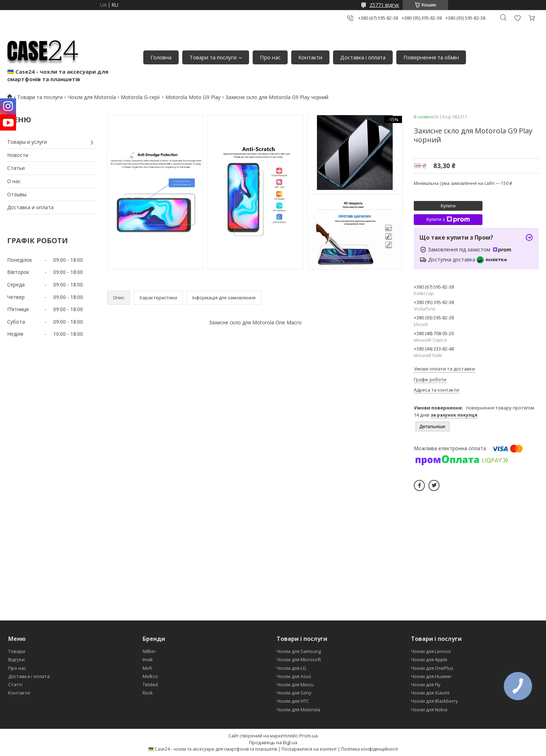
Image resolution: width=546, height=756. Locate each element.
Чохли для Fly (426, 684)
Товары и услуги (27, 142)
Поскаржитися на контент (309, 749)
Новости (18, 155)
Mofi (147, 668)
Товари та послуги (213, 57)
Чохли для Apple (429, 659)
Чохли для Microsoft (299, 659)
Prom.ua (309, 736)
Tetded (150, 684)
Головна (161, 57)
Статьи (16, 168)
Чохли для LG (291, 668)
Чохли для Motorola (92, 97)
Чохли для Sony (294, 693)
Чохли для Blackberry (435, 701)
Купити (448, 206)
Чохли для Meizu (295, 684)
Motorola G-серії (140, 97)
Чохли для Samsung (299, 651)
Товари (17, 651)
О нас (14, 181)
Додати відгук (517, 18)
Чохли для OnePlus (432, 668)
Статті (15, 684)
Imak (148, 659)
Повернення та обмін (431, 57)
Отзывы (17, 194)
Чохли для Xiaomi (430, 693)
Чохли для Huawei (431, 676)
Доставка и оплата (30, 207)
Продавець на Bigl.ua (273, 742)
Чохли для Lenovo (431, 651)
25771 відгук (384, 5)
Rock (148, 693)
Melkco (150, 676)
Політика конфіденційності (370, 749)
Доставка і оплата (363, 57)
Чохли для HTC (293, 701)
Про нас (270, 57)
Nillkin (149, 651)
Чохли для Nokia (429, 710)
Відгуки (16, 659)
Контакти (310, 57)
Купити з (448, 220)
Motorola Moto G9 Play (193, 97)
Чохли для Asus (294, 676)
